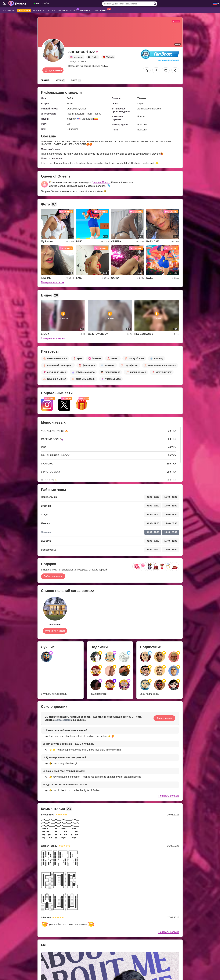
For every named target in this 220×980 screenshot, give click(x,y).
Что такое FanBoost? (168, 60)
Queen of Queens (101, 182)
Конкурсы (85, 10)
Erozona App (101, 10)
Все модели (9, 10)
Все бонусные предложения (63, 10)
